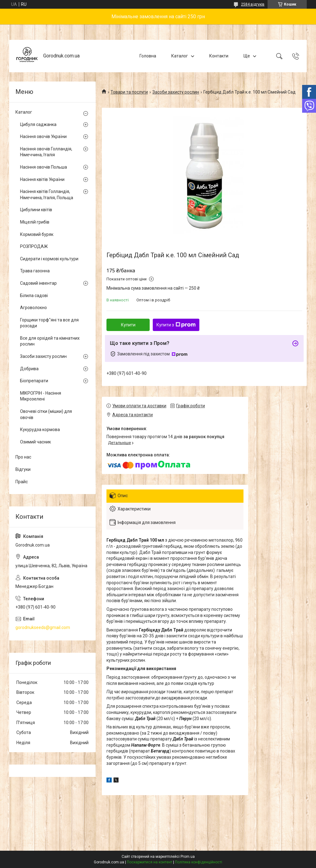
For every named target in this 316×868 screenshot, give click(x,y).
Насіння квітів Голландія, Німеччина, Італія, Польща (47, 195)
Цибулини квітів (36, 210)
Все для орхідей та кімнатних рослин (50, 341)
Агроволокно (33, 308)
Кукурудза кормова (40, 430)
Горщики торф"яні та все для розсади (49, 323)
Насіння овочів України (43, 136)
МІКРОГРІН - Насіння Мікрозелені (41, 396)
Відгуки (23, 469)
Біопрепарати (34, 381)
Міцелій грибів (35, 222)
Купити (128, 325)
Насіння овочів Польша (44, 167)
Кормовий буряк (37, 234)
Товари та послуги (129, 92)
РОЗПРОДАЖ (34, 246)
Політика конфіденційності (199, 862)
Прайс (22, 482)
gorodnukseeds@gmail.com (43, 627)
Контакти (219, 56)
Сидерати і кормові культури (49, 259)
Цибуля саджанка (38, 124)
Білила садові (34, 296)
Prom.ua (188, 857)
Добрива (29, 369)
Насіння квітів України (42, 179)
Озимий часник (35, 442)
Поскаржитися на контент (150, 862)
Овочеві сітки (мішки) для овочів (46, 414)
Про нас (23, 457)
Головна (148, 56)
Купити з (176, 325)
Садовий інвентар (38, 283)
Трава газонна (35, 271)
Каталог (180, 56)
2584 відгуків (253, 4)
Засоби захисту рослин (176, 92)
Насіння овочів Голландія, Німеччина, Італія (46, 152)
